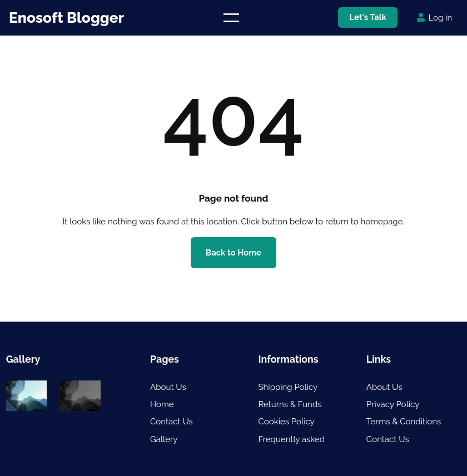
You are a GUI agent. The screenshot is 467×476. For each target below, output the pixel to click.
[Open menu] (231, 18)
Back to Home (234, 253)
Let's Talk (368, 17)
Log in (441, 18)
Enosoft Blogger (66, 17)
